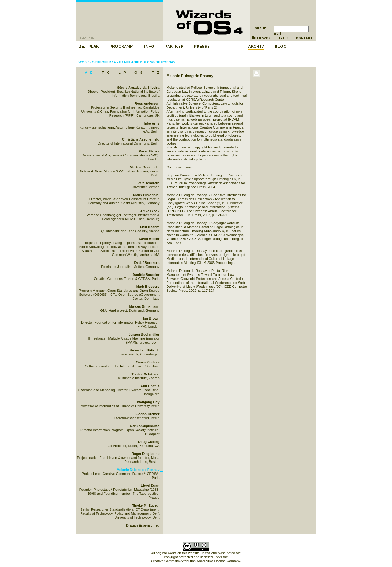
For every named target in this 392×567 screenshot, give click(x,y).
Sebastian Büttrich (144, 350)
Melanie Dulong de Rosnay (150, 62)
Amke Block (150, 211)
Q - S (138, 73)
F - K (105, 73)
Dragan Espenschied (143, 525)
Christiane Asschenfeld (141, 139)
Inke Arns (152, 123)
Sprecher (102, 62)
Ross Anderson (147, 103)
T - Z (155, 73)
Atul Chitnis (150, 386)
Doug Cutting (149, 442)
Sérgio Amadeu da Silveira (138, 88)
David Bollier (149, 239)
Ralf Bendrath (148, 183)
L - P (122, 73)
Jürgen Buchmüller (144, 334)
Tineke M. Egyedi (146, 505)
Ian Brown (151, 318)
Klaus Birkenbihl (146, 195)
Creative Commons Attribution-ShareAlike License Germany (196, 561)
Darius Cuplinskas (145, 426)
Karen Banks (149, 151)
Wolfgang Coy (148, 402)
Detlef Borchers (147, 263)
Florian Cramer (147, 414)
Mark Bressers (148, 287)
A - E (117, 62)
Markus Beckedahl (145, 167)
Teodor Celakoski (146, 374)
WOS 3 (84, 62)
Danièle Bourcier (146, 275)
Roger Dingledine (145, 454)
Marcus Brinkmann (144, 306)
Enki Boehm (150, 227)
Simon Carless (148, 362)
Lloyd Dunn (150, 486)
